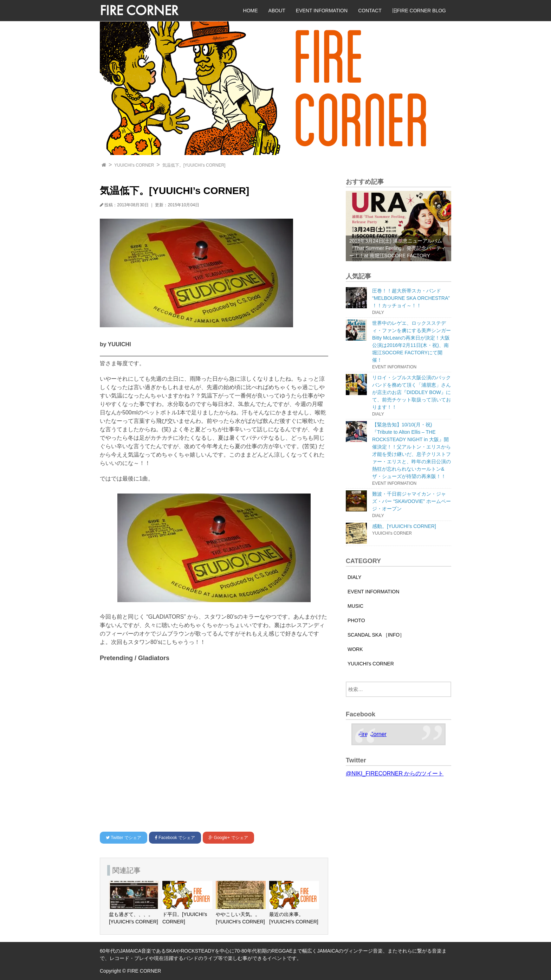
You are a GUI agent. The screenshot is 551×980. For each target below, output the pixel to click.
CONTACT (370, 11)
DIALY (354, 577)
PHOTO (356, 620)
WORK (355, 649)
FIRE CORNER (139, 10)
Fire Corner (372, 734)
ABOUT (277, 11)
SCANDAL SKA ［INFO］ (376, 635)
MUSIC (355, 606)
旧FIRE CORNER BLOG (419, 11)
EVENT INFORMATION (322, 11)
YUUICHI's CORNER (134, 165)
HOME (251, 11)
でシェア (124, 838)
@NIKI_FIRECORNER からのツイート (395, 773)
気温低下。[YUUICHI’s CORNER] (194, 165)
